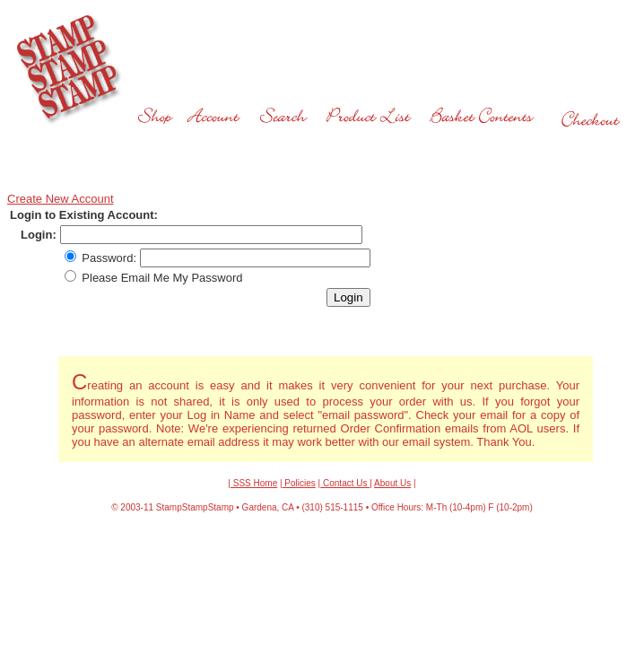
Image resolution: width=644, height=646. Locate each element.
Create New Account (61, 199)
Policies (299, 483)
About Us (392, 483)
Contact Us (345, 483)
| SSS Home (252, 483)
